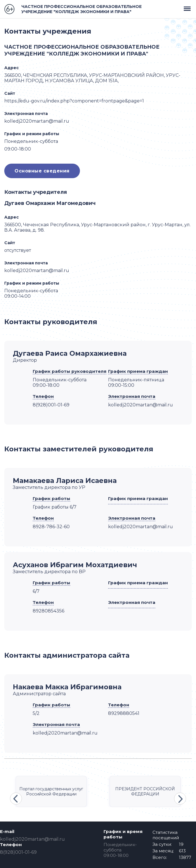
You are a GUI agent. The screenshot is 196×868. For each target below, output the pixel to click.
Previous (16, 799)
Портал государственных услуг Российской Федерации (51, 791)
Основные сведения (42, 171)
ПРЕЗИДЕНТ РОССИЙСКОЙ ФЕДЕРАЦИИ (145, 791)
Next (180, 799)
